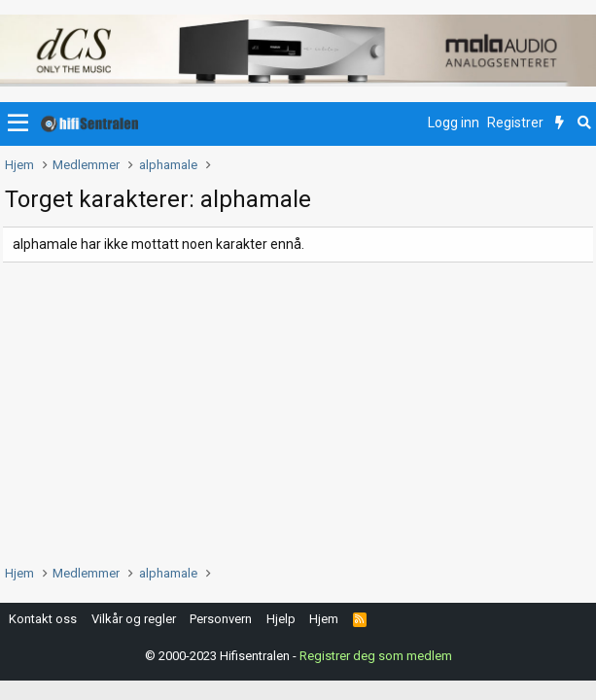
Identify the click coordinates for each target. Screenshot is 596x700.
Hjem (324, 619)
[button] (18, 123)
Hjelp (281, 619)
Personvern (221, 619)
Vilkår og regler (134, 619)
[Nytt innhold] (560, 123)
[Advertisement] (298, 408)
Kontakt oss (43, 619)
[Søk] (584, 123)
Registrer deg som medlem (376, 656)
